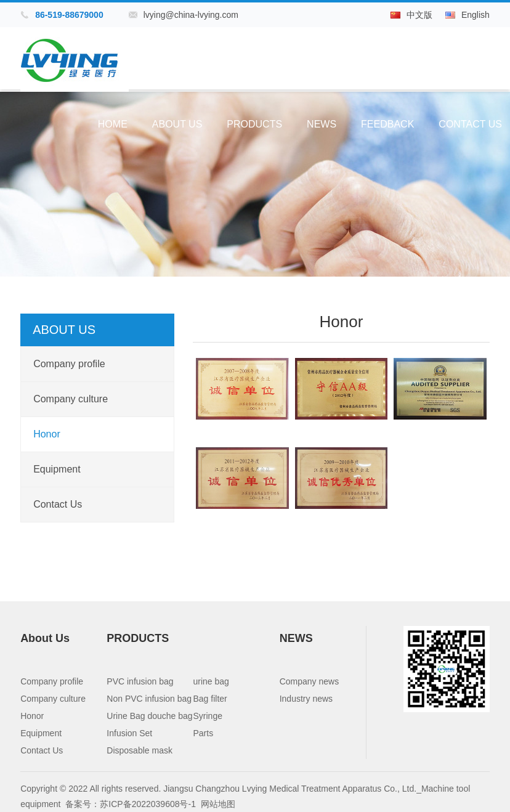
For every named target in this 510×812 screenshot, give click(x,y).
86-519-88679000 (69, 15)
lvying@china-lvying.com (191, 15)
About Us (177, 124)
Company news (310, 681)
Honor (47, 434)
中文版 (419, 15)
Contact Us (470, 124)
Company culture (71, 399)
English (476, 15)
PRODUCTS (254, 124)
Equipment (57, 469)
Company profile (69, 364)
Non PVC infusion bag (149, 699)
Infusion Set (129, 733)
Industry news (306, 699)
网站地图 (218, 804)
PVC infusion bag (140, 681)
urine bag (211, 681)
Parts (204, 733)
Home (113, 124)
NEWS (322, 124)
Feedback (387, 124)
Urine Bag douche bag (149, 716)
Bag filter (210, 699)
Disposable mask (140, 750)
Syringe (208, 716)
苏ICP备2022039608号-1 (148, 804)
